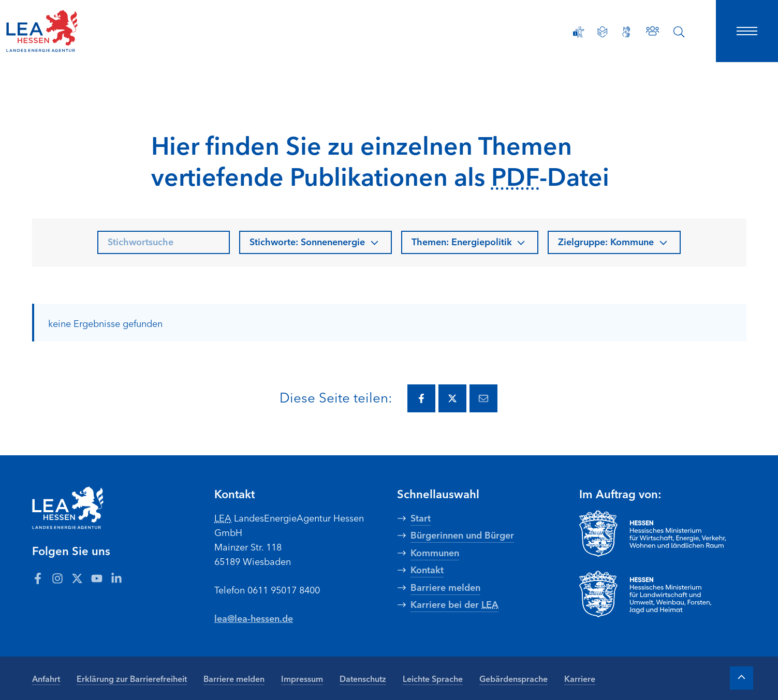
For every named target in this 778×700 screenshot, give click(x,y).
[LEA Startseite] (75, 31)
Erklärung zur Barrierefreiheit (132, 678)
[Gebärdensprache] (625, 32)
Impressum (302, 678)
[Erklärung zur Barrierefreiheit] (578, 32)
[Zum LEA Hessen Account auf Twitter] (77, 577)
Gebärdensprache (513, 678)
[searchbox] (164, 242)
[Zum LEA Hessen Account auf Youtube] (97, 577)
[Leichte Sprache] (601, 32)
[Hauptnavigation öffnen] (747, 31)
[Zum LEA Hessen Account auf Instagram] (57, 577)
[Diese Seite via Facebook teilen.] (421, 398)
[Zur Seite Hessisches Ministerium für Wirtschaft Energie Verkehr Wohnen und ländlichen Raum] (663, 533)
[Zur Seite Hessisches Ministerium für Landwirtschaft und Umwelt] (663, 594)
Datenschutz (363, 678)
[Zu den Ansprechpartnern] (652, 31)
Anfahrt (46, 678)
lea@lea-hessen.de (254, 618)
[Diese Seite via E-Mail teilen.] (483, 398)
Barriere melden (234, 678)
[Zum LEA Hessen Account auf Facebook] (38, 577)
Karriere (580, 678)
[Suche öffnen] (679, 32)
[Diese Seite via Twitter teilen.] (452, 398)
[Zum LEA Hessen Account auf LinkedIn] (116, 577)
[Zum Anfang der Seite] (742, 677)
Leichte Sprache (433, 678)
